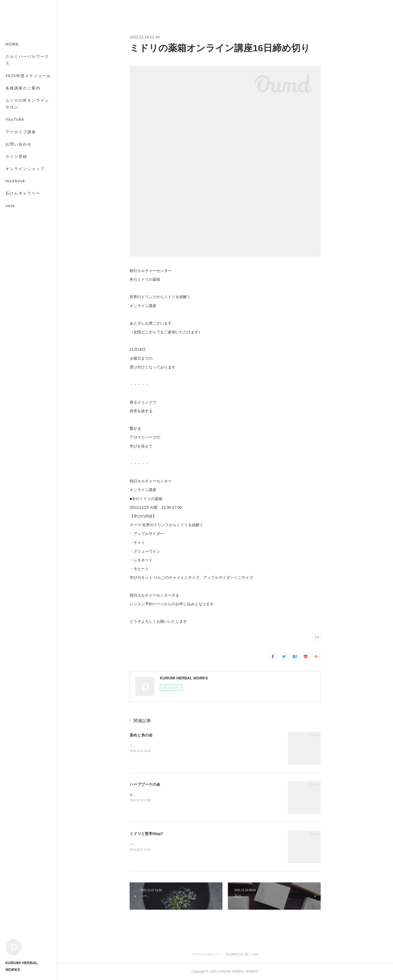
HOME (12, 44)
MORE (12, 193)
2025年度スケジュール (28, 76)
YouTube (15, 119)
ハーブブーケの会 (145, 784)
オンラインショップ (25, 169)
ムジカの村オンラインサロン (27, 104)
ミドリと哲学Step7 (146, 834)
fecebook (15, 181)
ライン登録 (16, 156)
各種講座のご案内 (23, 88)
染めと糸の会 (141, 735)
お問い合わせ (19, 144)
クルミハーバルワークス (27, 60)
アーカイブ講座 (21, 132)
